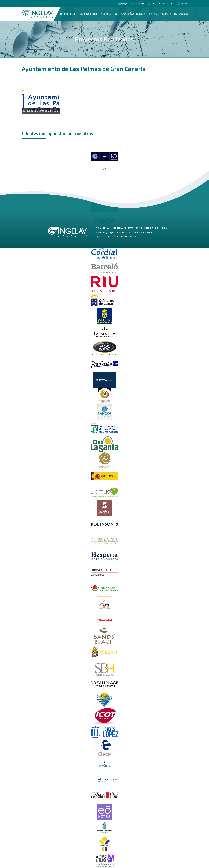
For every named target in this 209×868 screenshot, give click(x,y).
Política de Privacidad (126, 228)
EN (186, 3)
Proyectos (153, 16)
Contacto (166, 16)
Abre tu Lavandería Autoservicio (130, 16)
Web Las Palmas (128, 236)
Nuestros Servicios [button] (88, 16)
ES (182, 3)
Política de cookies (155, 228)
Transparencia (181, 16)
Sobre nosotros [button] (68, 16)
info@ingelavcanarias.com (133, 3)
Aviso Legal (103, 228)
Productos (106, 16)
